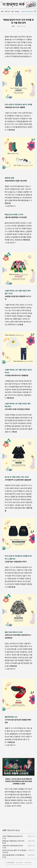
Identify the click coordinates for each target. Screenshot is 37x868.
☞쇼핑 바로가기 (10, 206)
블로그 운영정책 (19, 863)
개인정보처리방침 (28, 863)
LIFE (13, 26)
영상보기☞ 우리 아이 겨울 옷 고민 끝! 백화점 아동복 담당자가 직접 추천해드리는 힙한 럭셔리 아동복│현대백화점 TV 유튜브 (19, 781)
